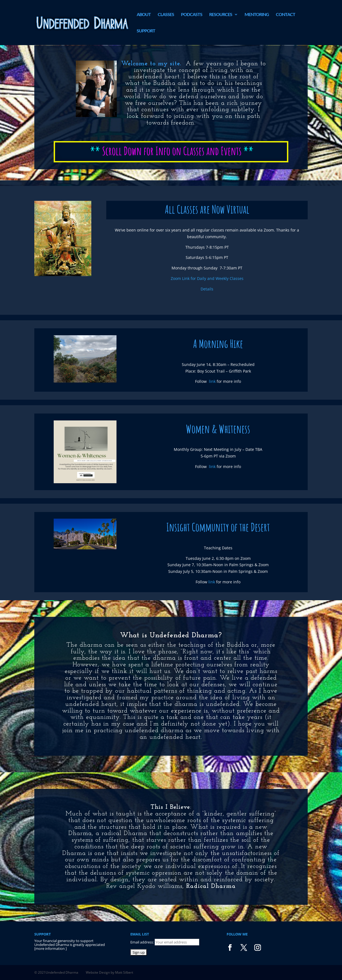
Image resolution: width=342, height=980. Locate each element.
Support (146, 31)
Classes (166, 15)
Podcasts (192, 15)
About (144, 15)
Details (207, 289)
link (212, 381)
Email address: (142, 942)
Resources (221, 15)
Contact (286, 15)
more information (50, 948)
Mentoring (257, 15)
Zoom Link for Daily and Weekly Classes (207, 278)
